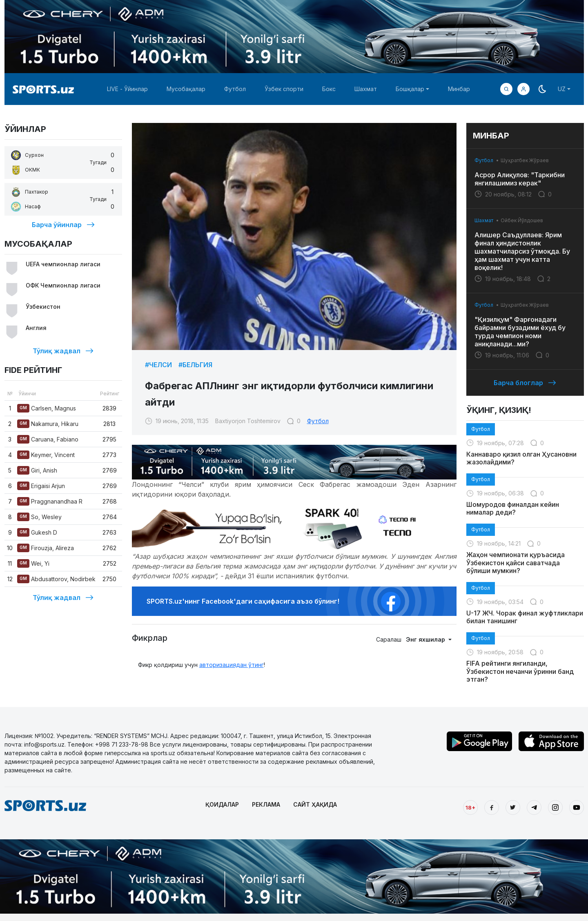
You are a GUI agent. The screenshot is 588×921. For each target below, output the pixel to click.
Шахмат (366, 89)
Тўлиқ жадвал (63, 351)
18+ (470, 807)
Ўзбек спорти (284, 89)
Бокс (329, 89)
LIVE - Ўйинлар (127, 89)
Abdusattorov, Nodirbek (56, 579)
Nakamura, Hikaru (48, 424)
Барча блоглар (525, 383)
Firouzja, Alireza (46, 548)
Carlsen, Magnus (47, 408)
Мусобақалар (186, 89)
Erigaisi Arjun (41, 486)
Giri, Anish (37, 470)
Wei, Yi (33, 563)
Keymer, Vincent (46, 455)
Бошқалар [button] (410, 89)
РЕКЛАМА (266, 804)
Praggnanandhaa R (50, 501)
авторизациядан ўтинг (232, 665)
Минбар (459, 89)
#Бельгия (195, 365)
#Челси (158, 365)
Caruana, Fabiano (48, 439)
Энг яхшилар (426, 639)
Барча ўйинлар (63, 225)
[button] (523, 89)
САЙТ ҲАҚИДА (315, 804)
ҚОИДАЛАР (222, 804)
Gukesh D (37, 532)
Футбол (235, 89)
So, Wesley (39, 517)
